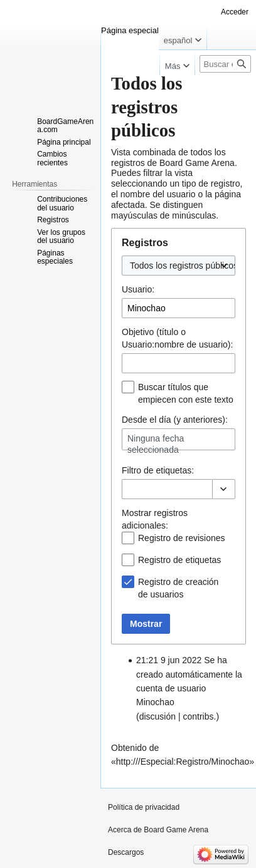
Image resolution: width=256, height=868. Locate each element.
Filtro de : (158, 470)
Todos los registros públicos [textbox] (184, 266)
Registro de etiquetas (179, 560)
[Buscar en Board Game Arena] (225, 64)
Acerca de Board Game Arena (158, 830)
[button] (224, 489)
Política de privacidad (144, 807)
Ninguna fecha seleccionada (156, 444)
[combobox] (179, 266)
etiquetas (173, 470)
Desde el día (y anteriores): (175, 420)
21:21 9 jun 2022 (169, 660)
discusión (157, 716)
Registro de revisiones (182, 538)
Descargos (126, 852)
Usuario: (138, 289)
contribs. (199, 716)
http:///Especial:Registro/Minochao (183, 762)
